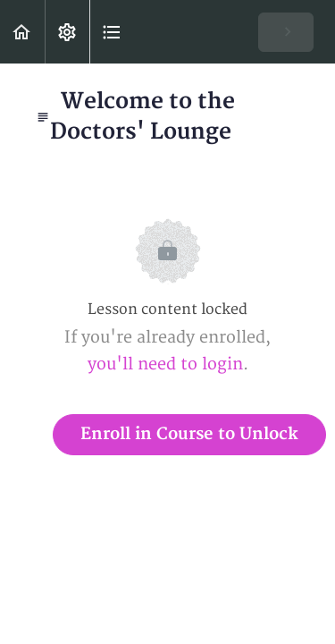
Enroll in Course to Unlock (189, 434)
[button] (22, 32)
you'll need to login (165, 364)
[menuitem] (67, 32)
